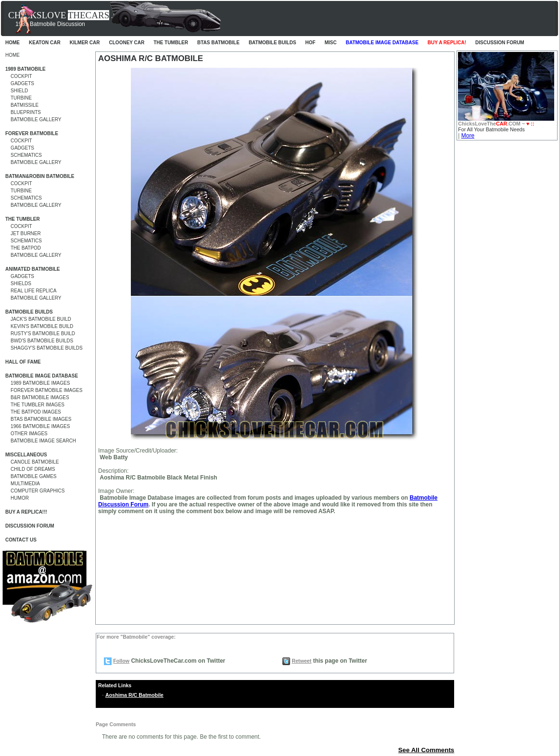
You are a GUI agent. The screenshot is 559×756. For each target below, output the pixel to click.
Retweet (301, 661)
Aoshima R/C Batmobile (134, 695)
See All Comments (426, 750)
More (468, 136)
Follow (121, 661)
